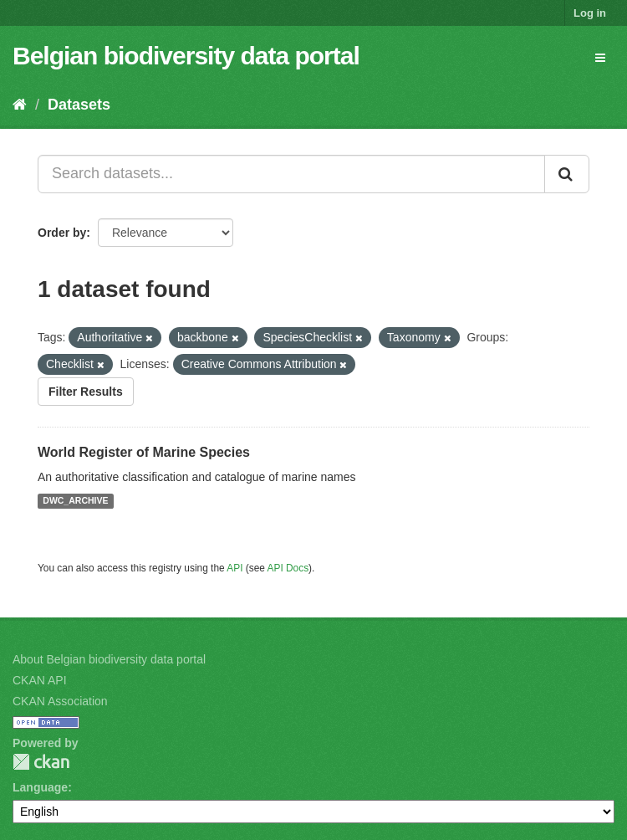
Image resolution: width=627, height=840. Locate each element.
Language (40, 787)
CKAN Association (60, 701)
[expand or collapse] (600, 58)
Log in (590, 13)
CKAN (41, 762)
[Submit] (567, 174)
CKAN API (40, 680)
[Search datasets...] (291, 174)
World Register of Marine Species (144, 452)
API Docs (288, 568)
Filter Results (86, 392)
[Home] (20, 105)
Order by (62, 233)
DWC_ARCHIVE (75, 501)
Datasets (79, 105)
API (234, 568)
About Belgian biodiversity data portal (109, 659)
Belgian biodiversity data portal (186, 56)
